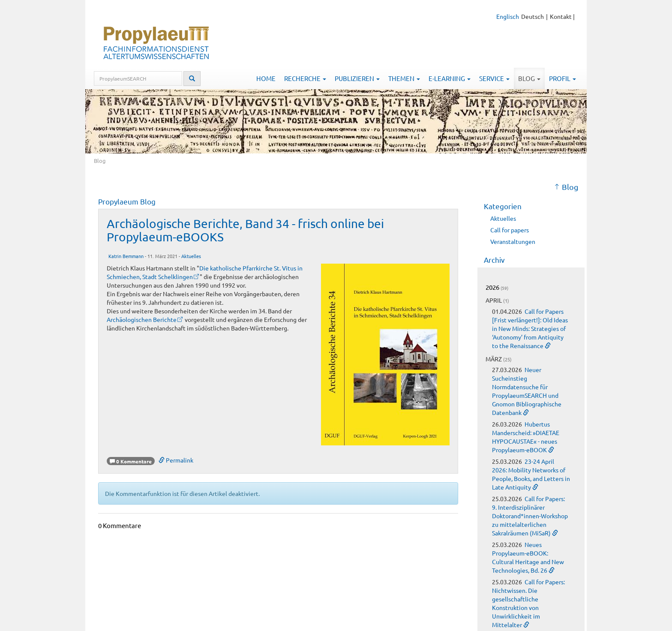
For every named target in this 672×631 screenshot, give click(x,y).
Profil (562, 78)
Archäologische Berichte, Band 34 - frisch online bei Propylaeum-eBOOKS (245, 230)
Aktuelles (191, 256)
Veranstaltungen (513, 241)
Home (266, 78)
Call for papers (510, 230)
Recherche (305, 78)
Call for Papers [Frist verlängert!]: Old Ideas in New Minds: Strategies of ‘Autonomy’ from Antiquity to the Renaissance (530, 328)
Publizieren (357, 78)
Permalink (176, 460)
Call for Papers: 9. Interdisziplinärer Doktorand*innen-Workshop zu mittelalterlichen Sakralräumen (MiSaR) (530, 516)
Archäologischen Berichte (142, 319)
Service (494, 78)
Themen (404, 78)
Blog (529, 78)
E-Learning (450, 78)
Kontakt (561, 16)
